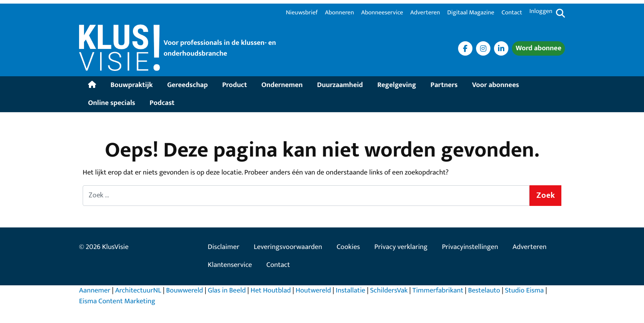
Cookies (348, 247)
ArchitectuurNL (138, 290)
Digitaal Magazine (471, 13)
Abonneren (339, 13)
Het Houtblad (271, 290)
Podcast (162, 103)
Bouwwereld (185, 290)
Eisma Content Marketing (117, 301)
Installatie (351, 290)
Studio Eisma (524, 290)
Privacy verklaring (401, 247)
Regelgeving (397, 85)
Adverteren (425, 13)
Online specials (112, 103)
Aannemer (95, 290)
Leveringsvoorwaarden (288, 247)
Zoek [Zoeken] (545, 196)
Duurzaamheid (340, 85)
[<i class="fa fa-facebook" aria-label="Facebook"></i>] (465, 48)
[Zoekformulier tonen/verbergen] (560, 14)
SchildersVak (389, 290)
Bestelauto (484, 290)
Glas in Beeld (227, 290)
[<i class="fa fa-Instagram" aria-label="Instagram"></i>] (483, 48)
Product (235, 85)
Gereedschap (187, 85)
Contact (512, 13)
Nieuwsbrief (302, 13)
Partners (444, 85)
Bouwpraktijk (132, 85)
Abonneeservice (382, 13)
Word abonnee (538, 48)
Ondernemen (282, 85)
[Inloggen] (541, 14)
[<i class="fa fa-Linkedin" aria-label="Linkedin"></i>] (501, 48)
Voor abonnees (496, 85)
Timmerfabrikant (438, 290)
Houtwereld (313, 290)
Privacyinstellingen (470, 247)
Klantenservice (230, 265)
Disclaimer (224, 247)
